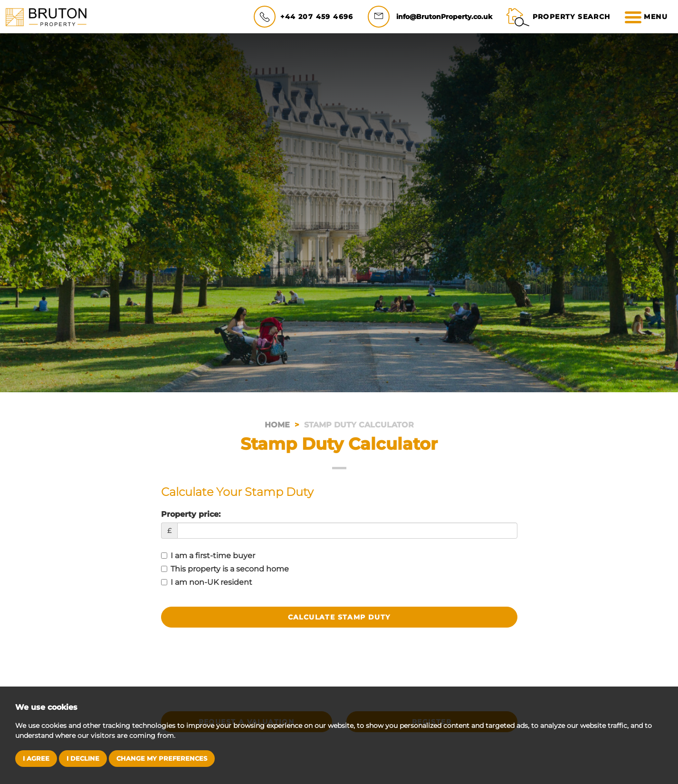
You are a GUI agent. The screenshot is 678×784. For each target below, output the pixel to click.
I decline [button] (83, 758)
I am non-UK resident (207, 582)
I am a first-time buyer (208, 556)
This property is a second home (225, 569)
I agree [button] (36, 758)
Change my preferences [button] (162, 758)
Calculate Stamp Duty (339, 617)
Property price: (191, 514)
